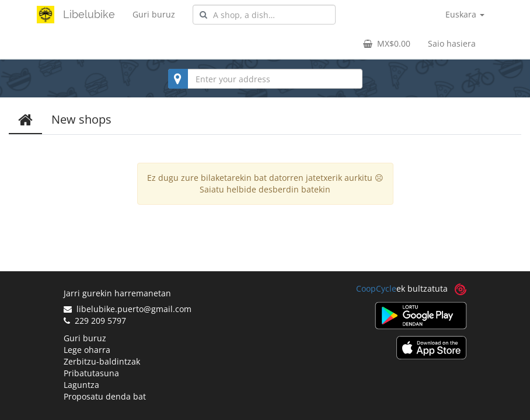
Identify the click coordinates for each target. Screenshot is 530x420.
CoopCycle (376, 288)
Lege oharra (87, 350)
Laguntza (81, 385)
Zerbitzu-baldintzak (102, 361)
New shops (81, 119)
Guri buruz (154, 14)
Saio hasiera (452, 43)
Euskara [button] (465, 14)
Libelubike (89, 14)
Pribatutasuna (91, 373)
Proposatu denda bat (105, 396)
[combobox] (264, 15)
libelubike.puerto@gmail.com (128, 309)
